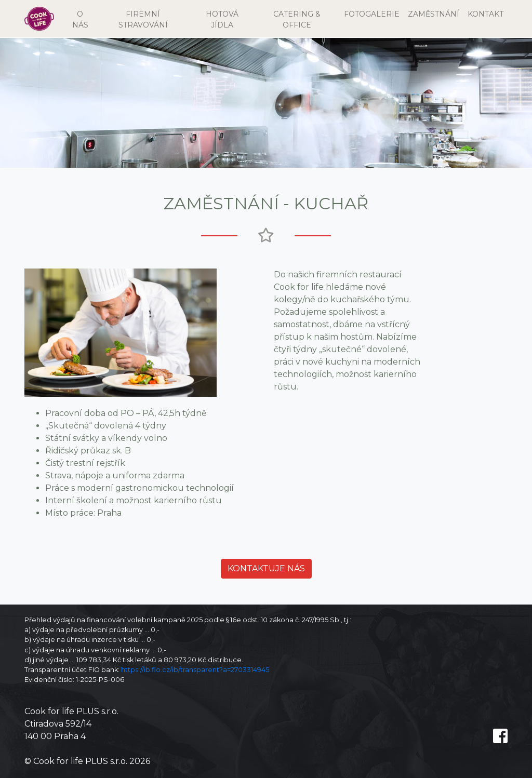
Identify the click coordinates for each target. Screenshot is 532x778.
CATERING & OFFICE (297, 19)
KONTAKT (486, 14)
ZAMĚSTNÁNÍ (434, 14)
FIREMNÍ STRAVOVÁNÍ (143, 19)
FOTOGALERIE (372, 14)
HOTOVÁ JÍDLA (222, 19)
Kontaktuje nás (266, 568)
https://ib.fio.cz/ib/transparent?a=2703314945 (195, 670)
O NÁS (84, 19)
